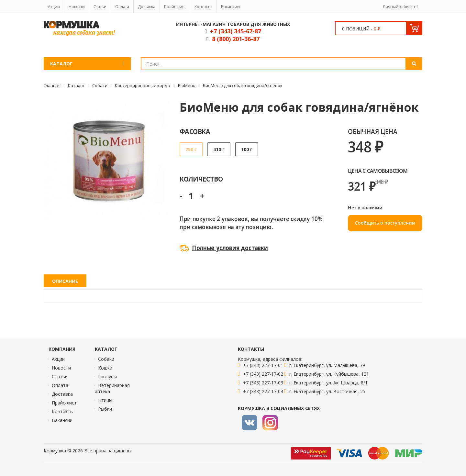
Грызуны (107, 376)
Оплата (122, 7)
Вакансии (230, 7)
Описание (65, 281)
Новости (77, 7)
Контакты (203, 7)
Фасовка (195, 131)
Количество (201, 179)
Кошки (105, 368)
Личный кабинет (399, 7)
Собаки (106, 359)
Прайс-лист (175, 7)
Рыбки (105, 409)
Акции (54, 7)
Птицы (105, 400)
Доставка (147, 7)
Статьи (100, 7)
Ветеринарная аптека (112, 388)
